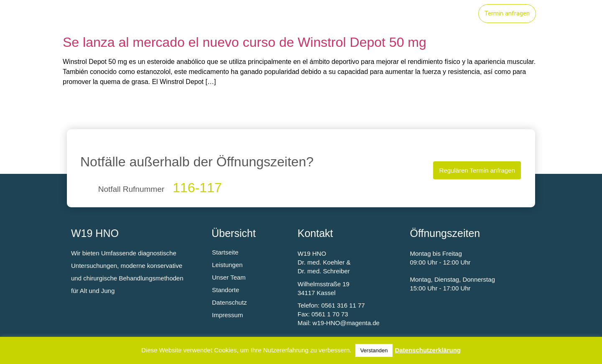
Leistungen (340, 14)
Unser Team (445, 14)
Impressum (227, 315)
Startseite (289, 14)
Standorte (392, 14)
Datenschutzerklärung (428, 350)
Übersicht (234, 233)
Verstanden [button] (374, 350)
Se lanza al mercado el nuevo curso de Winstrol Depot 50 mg (245, 42)
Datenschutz (229, 302)
